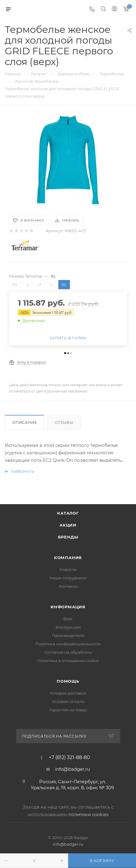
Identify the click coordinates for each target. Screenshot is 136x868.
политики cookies (88, 814)
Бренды (68, 537)
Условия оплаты (68, 701)
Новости (68, 570)
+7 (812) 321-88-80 (69, 758)
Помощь (68, 681)
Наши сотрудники (68, 578)
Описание (25, 423)
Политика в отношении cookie (68, 661)
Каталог (68, 513)
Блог (68, 619)
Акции (68, 525)
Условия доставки (68, 693)
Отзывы (64, 423)
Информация (68, 607)
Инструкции (68, 627)
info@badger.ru (72, 769)
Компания (68, 558)
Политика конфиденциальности (68, 644)
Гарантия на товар (68, 710)
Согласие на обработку (68, 652)
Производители (68, 635)
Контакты (68, 586)
